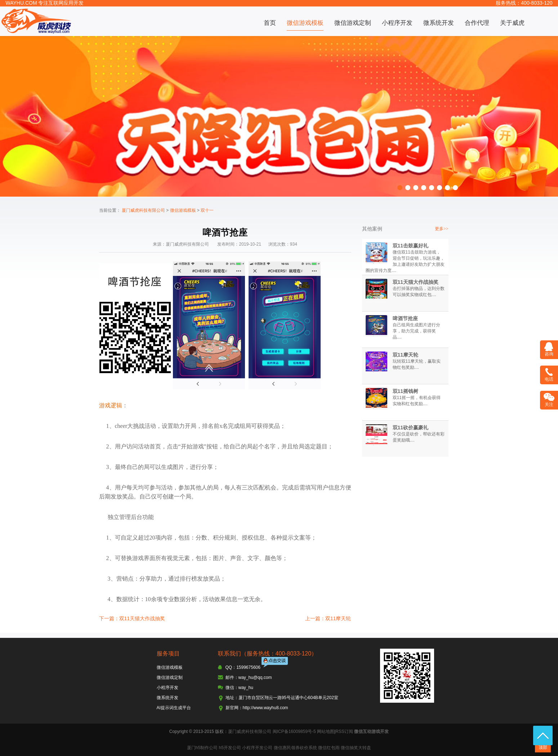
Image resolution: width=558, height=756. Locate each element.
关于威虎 (512, 23)
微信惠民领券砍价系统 (295, 748)
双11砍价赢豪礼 (411, 428)
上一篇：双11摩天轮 (328, 618)
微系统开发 (439, 23)
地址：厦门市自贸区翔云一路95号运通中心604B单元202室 (282, 698)
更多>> (442, 229)
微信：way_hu (239, 688)
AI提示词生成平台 (174, 708)
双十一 (207, 210)
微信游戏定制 (353, 23)
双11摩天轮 (406, 355)
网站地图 (326, 732)
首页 (270, 23)
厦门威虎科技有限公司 (143, 210)
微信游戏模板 (305, 23)
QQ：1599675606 (243, 667)
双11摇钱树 (406, 391)
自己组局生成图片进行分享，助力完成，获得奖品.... (416, 331)
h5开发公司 (230, 748)
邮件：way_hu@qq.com (249, 677)
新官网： (234, 708)
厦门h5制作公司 (202, 748)
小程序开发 (397, 23)
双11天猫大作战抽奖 (416, 282)
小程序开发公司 (257, 748)
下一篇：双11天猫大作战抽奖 (132, 618)
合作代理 (477, 23)
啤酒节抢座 (405, 318)
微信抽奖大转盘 (356, 748)
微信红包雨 (329, 748)
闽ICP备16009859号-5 (294, 732)
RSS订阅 (344, 732)
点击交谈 (275, 663)
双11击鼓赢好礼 (411, 246)
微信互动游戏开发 (371, 732)
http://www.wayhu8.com (265, 708)
